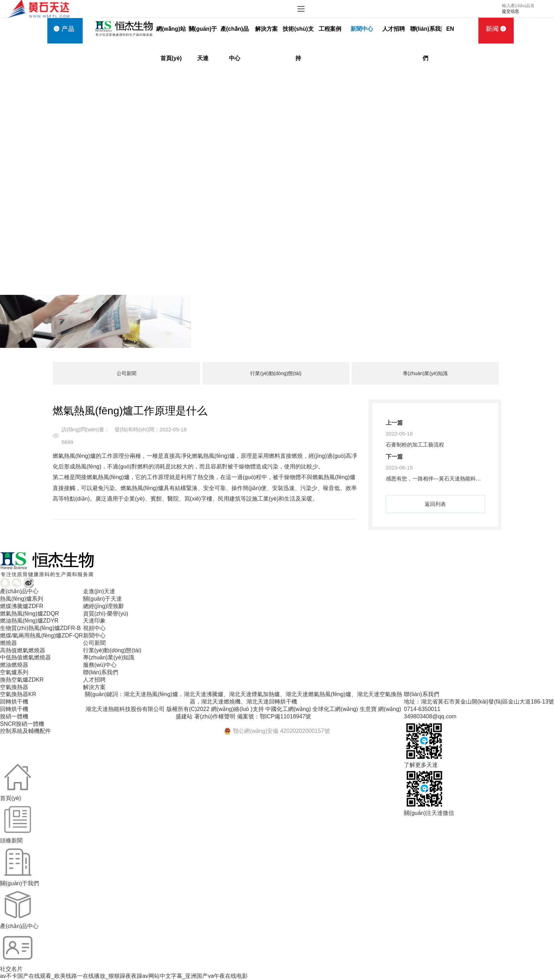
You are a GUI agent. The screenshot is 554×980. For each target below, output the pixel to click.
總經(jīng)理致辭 (104, 606)
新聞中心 (362, 29)
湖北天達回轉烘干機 (272, 702)
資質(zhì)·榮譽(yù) (106, 614)
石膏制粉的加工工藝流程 (415, 445)
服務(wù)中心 (100, 665)
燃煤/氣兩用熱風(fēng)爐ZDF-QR (42, 635)
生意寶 (368, 709)
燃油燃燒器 (14, 665)
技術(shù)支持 (298, 35)
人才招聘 (394, 29)
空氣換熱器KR (18, 694)
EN (450, 29)
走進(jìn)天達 (99, 591)
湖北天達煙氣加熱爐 (254, 694)
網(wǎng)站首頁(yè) (171, 35)
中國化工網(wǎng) (288, 709)
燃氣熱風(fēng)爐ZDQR (30, 614)
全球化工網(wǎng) (335, 709)
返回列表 (435, 504)
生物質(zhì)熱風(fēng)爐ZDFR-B (40, 628)
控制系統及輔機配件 (25, 731)
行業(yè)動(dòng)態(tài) (276, 373)
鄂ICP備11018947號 (285, 716)
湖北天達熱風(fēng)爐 (151, 694)
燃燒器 (8, 643)
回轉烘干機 (14, 702)
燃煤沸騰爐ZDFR (22, 606)
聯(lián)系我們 (425, 35)
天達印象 (94, 621)
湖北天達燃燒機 (221, 702)
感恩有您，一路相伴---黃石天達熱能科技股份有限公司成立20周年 (463, 479)
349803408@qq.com (430, 716)
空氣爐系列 (14, 672)
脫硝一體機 (14, 716)
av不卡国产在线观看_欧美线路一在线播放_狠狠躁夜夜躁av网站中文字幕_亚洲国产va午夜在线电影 (124, 976)
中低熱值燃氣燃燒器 (25, 657)
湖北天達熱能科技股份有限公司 (125, 709)
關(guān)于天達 (203, 35)
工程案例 (330, 29)
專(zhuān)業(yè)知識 (425, 373)
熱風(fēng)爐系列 (22, 599)
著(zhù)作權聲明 (215, 716)
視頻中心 (94, 628)
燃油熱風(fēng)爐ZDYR (29, 621)
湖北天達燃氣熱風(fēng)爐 (318, 694)
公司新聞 (126, 373)
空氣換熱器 (14, 687)
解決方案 (266, 29)
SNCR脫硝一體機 (22, 724)
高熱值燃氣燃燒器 (23, 650)
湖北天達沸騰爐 (204, 694)
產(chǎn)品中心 (235, 35)
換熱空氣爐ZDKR (22, 680)
